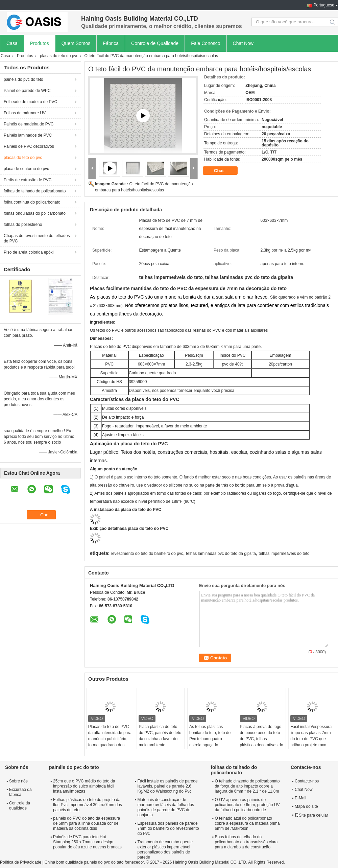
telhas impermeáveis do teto (284, 554)
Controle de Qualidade (155, 43)
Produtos (40, 43)
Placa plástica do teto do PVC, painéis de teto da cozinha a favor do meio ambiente (160, 736)
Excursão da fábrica (20, 792)
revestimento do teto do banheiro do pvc (147, 554)
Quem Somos (76, 43)
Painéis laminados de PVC (28, 135)
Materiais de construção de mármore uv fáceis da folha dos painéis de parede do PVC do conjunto (166, 807)
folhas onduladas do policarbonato (35, 213)
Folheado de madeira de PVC (30, 102)
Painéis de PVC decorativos (29, 146)
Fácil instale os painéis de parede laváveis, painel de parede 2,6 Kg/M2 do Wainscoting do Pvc (168, 786)
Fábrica (111, 43)
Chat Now (243, 43)
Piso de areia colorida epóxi (29, 252)
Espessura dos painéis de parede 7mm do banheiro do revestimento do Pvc (168, 828)
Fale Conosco (206, 43)
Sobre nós (18, 781)
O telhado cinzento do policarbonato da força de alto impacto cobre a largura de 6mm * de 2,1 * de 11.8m (247, 786)
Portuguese (324, 5)
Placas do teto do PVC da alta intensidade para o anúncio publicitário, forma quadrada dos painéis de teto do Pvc (110, 739)
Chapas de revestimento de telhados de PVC (37, 238)
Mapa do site (306, 806)
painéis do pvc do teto (23, 79)
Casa (12, 43)
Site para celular (311, 815)
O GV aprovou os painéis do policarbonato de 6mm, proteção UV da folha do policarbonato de (247, 805)
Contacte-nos (307, 781)
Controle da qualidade (20, 806)
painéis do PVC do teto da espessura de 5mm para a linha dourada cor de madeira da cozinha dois (87, 823)
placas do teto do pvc (59, 56)
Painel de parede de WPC (27, 91)
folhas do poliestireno (23, 225)
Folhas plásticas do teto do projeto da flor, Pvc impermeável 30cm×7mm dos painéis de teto (88, 805)
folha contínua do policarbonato (32, 202)
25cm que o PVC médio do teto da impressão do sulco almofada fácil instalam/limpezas (84, 786)
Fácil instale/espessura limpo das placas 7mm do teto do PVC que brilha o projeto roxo (311, 736)
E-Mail (300, 798)
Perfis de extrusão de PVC (28, 180)
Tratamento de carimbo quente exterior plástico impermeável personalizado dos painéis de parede (165, 850)
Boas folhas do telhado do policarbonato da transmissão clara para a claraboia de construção (246, 842)
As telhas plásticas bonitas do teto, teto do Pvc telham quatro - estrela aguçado (210, 736)
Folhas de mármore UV (25, 113)
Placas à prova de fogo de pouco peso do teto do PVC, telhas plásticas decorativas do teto (262, 739)
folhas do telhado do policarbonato (35, 191)
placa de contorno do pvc (26, 169)
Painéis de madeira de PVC (29, 124)
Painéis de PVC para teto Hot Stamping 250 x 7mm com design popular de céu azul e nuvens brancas (87, 842)
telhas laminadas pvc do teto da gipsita (221, 554)
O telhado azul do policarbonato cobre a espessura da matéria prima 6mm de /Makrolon (247, 823)
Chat (224, 171)
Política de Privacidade (21, 862)
